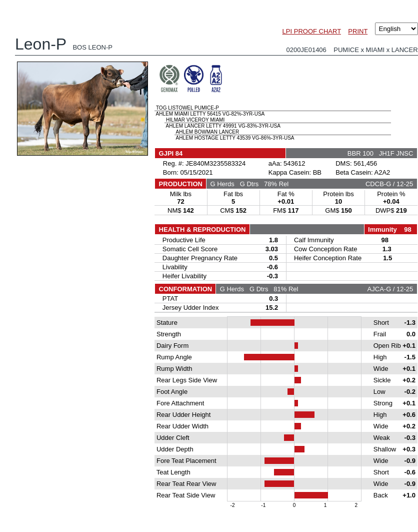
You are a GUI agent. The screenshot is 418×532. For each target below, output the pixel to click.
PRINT (358, 31)
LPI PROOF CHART (312, 31)
